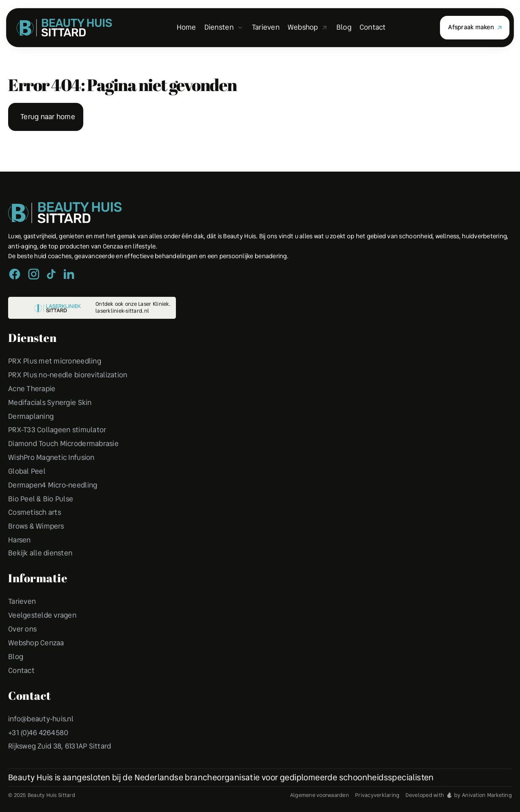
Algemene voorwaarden (320, 795)
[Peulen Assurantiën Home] (65, 213)
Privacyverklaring (377, 795)
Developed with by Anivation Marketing (459, 795)
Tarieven (22, 601)
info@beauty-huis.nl (41, 719)
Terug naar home (48, 117)
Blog (16, 657)
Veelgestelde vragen (42, 615)
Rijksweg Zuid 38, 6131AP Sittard (60, 746)
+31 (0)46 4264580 (38, 733)
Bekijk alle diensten (40, 553)
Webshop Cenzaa (36, 643)
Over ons (22, 629)
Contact (21, 670)
